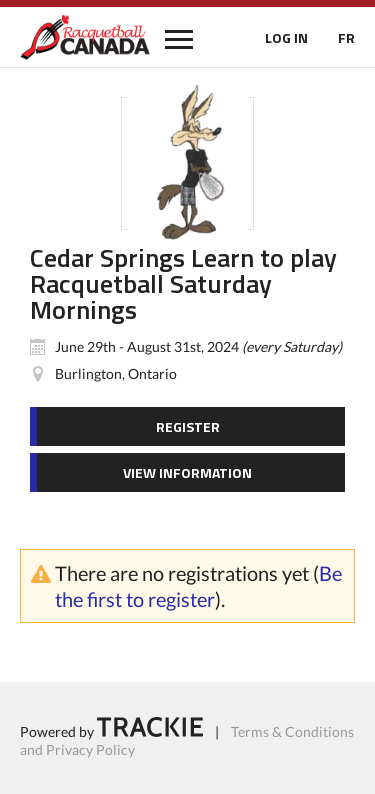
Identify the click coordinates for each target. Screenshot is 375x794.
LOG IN (286, 37)
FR (346, 37)
